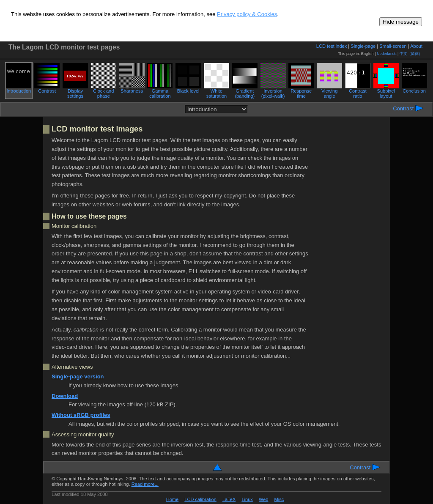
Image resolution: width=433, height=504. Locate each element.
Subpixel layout (386, 91)
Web (264, 499)
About (416, 46)
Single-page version (78, 377)
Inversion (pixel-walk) (273, 91)
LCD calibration (200, 499)
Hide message (401, 22)
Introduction (19, 89)
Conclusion (414, 89)
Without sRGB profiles (81, 415)
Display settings (75, 91)
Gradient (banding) (245, 91)
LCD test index (332, 46)
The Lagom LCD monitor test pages (64, 47)
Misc (279, 499)
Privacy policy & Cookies (247, 14)
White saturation (216, 91)
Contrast (47, 89)
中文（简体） (411, 54)
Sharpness (132, 89)
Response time (301, 91)
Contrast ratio (358, 91)
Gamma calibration (160, 91)
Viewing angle (329, 91)
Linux (247, 499)
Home (172, 499)
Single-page (363, 46)
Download (65, 396)
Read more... (145, 484)
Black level (188, 89)
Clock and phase (104, 91)
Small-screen (393, 46)
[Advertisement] (348, 263)
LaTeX (229, 499)
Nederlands (387, 54)
